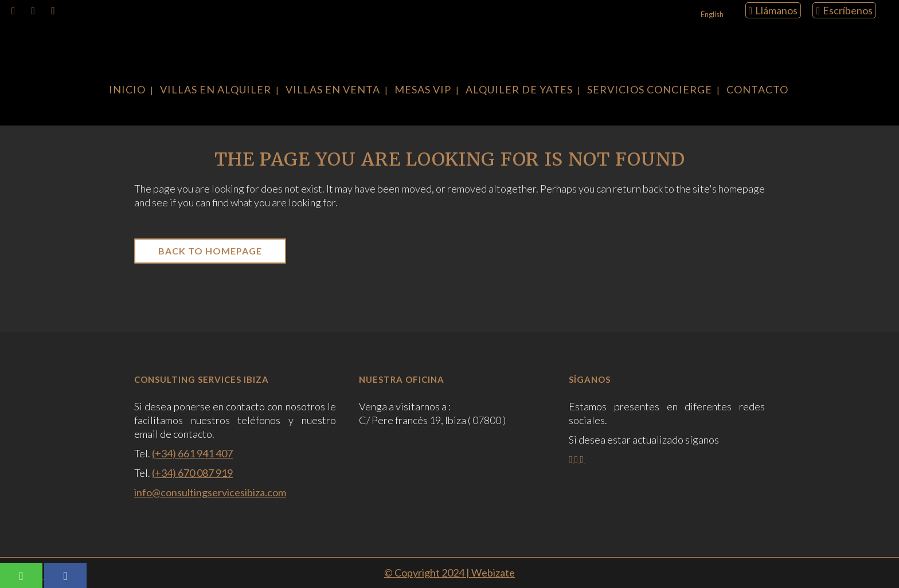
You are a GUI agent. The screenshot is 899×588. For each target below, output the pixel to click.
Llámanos (773, 10)
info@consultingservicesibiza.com (210, 492)
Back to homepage (210, 251)
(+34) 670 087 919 (192, 473)
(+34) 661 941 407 (192, 453)
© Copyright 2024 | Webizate (449, 573)
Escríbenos (844, 10)
